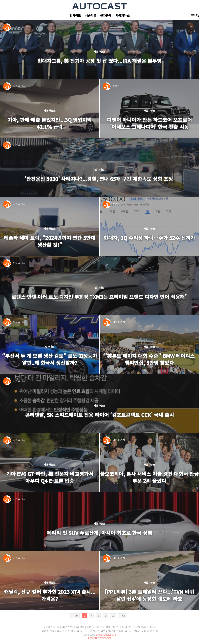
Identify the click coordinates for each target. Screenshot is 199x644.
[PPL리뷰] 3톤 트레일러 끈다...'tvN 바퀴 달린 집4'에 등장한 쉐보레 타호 (149, 595)
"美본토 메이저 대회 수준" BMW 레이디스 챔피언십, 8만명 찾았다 (149, 359)
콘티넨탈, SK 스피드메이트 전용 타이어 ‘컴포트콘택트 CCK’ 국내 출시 (100, 415)
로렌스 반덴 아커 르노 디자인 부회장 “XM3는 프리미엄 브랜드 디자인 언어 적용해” (100, 297)
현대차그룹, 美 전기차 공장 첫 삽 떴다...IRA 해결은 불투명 (99, 61)
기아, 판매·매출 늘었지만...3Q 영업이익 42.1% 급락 (50, 123)
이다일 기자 (19, 263)
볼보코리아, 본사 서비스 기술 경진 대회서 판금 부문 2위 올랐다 (149, 477)
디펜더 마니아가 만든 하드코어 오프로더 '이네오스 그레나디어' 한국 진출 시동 (149, 123)
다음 (122, 616)
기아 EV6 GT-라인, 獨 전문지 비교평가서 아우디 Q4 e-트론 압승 (50, 477)
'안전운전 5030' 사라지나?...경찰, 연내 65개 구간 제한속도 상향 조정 (99, 179)
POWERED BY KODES (99, 638)
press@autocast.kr (106, 635)
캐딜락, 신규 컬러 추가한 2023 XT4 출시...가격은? (50, 595)
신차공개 (106, 15)
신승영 (116, 86)
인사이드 (75, 15)
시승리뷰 (90, 15)
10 (113, 616)
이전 (75, 616)
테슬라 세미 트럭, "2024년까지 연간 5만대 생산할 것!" (50, 241)
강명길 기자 (19, 27)
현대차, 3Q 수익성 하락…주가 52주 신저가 (149, 238)
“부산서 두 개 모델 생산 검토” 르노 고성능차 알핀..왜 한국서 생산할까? (50, 359)
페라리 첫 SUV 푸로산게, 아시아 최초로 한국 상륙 (99, 533)
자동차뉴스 (123, 15)
